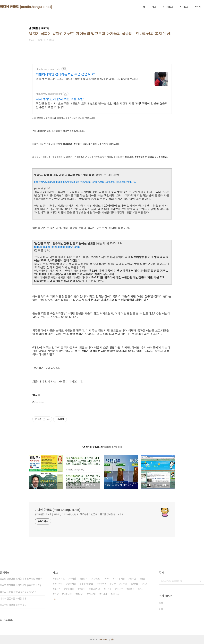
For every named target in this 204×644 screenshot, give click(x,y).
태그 (154, 7)
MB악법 (92, 594)
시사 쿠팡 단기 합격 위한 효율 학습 (60, 99)
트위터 (104, 594)
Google (96, 579)
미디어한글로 (87, 584)
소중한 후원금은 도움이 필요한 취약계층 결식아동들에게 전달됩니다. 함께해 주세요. (87, 79)
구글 (114, 584)
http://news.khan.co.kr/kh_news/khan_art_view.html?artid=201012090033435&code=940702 (85, 182)
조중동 (57, 589)
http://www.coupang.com (49, 94)
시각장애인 (120, 579)
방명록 (198, 7)
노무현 (133, 579)
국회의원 (68, 594)
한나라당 (58, 584)
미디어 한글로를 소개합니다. (13, 599)
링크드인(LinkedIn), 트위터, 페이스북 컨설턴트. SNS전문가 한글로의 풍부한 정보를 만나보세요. (79, 514)
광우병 (124, 584)
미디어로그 (168, 7)
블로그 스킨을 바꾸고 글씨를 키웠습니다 (19, 592)
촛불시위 (72, 584)
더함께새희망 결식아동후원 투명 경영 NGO (66, 74)
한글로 (135, 584)
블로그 (84, 579)
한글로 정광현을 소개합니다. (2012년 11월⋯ (21, 579)
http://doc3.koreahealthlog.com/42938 (57, 247)
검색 (201, 581)
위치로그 (184, 7)
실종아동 (102, 584)
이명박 (120, 589)
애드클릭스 (95, 589)
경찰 (143, 579)
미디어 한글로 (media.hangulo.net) (26, 7)
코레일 (73, 579)
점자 (141, 589)
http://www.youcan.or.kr (48, 69)
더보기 (56, 600)
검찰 (56, 594)
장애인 (80, 594)
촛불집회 (70, 589)
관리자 (114, 640)
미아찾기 (116, 594)
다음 (145, 584)
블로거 (131, 589)
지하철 (108, 589)
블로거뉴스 (60, 579)
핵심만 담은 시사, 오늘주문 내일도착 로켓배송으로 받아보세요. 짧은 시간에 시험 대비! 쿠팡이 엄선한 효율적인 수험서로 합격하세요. (102, 105)
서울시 (82, 589)
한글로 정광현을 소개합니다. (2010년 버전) (20, 585)
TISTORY (103, 640)
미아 (107, 579)
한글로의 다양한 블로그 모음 (13, 605)
